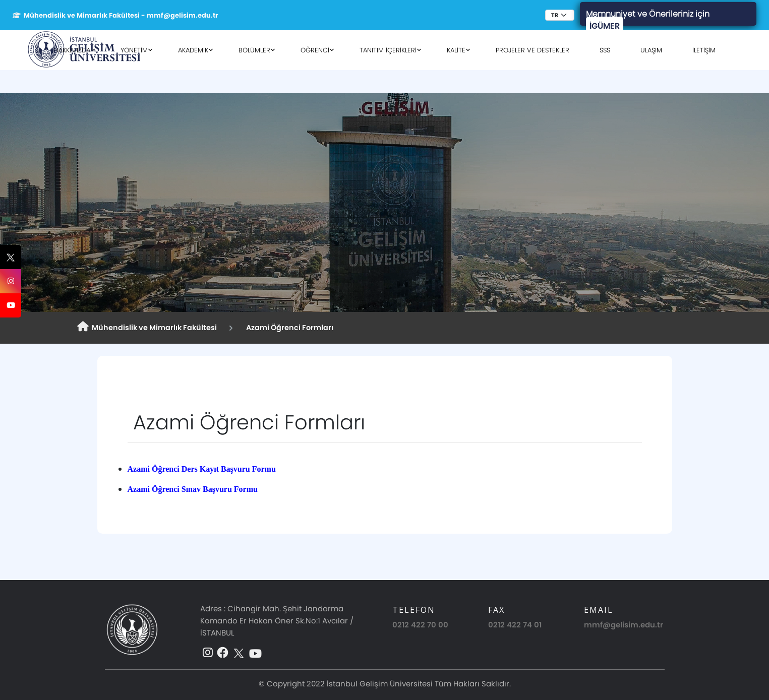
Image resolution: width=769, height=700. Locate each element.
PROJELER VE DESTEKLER (533, 50)
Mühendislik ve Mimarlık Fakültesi (147, 327)
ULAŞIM (651, 50)
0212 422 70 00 (420, 625)
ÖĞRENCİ (315, 50)
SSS (605, 50)
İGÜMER (605, 26)
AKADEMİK (193, 50)
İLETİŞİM (704, 50)
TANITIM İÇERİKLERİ (388, 50)
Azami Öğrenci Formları (288, 328)
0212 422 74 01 (515, 625)
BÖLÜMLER (254, 50)
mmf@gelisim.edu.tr (624, 625)
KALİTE (456, 50)
